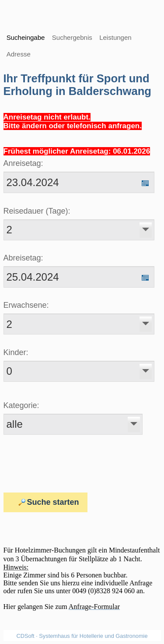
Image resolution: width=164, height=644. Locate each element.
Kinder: (16, 352)
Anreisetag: (23, 163)
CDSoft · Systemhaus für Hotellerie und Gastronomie (82, 636)
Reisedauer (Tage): (37, 211)
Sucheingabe (26, 37)
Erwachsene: (26, 305)
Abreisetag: (23, 258)
